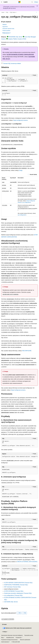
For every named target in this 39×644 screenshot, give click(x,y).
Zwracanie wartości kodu (8, 29)
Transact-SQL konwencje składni (12, 63)
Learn (3, 12)
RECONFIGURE (27, 351)
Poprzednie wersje (29, 635)
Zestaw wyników (6, 31)
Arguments (5, 27)
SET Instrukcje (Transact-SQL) (12, 587)
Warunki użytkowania (25, 640)
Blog (2, 638)
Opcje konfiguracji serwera (20, 120)
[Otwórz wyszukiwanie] (32, 2)
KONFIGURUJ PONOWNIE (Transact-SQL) (16, 585)
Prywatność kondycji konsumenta (9, 640)
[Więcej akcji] (36, 12)
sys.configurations (27, 202)
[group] (19, 196)
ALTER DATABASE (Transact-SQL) (14, 591)
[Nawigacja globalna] (2, 2)
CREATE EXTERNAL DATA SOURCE (27, 562)
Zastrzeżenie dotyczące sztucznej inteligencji (12, 635)
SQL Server (13, 12)
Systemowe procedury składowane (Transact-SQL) (18, 593)
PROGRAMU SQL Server (15, 37)
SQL (7, 12)
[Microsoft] (19, 2)
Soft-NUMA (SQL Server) (11, 602)
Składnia (5, 25)
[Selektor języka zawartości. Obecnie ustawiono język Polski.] (4, 625)
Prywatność (18, 638)
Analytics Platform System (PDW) (17, 39)
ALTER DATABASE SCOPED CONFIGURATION (20, 55)
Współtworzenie (10, 638)
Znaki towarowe (5, 642)
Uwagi (21, 170)
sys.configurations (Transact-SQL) (13, 595)
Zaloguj (36, 2)
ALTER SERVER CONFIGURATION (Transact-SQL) (18, 583)
